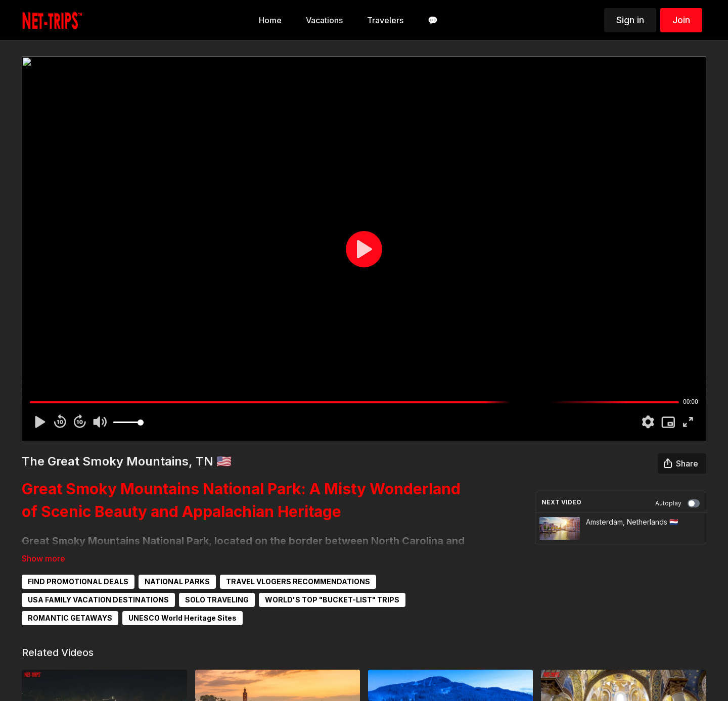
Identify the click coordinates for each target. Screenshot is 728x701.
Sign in (630, 20)
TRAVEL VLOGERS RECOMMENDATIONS (298, 581)
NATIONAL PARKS (177, 581)
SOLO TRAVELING (217, 600)
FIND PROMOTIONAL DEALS (78, 581)
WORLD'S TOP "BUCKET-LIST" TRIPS (332, 600)
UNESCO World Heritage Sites (183, 618)
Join (681, 20)
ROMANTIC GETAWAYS (70, 618)
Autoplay (677, 503)
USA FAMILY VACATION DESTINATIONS (98, 600)
